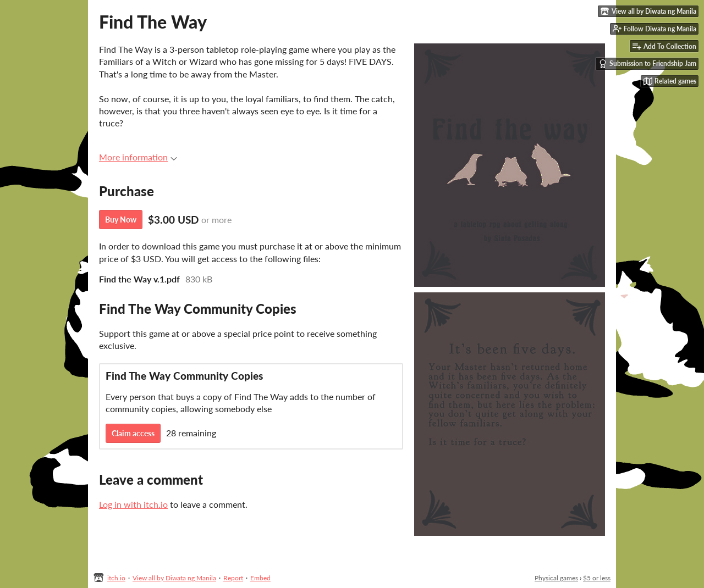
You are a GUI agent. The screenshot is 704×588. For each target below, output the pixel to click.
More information (138, 157)
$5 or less (597, 578)
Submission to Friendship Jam (647, 64)
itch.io (116, 578)
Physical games (556, 578)
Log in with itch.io (133, 504)
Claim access (133, 433)
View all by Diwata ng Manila (174, 578)
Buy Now (121, 220)
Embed (260, 578)
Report (233, 578)
